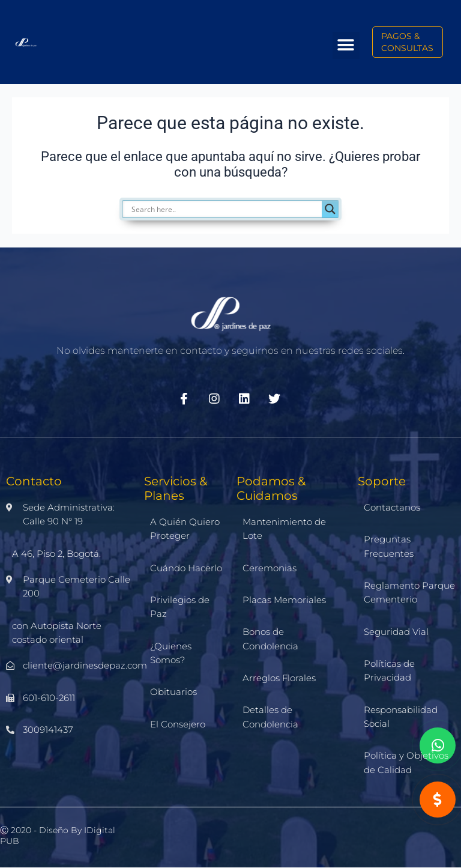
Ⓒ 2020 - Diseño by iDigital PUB (58, 836)
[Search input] (237, 209)
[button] (346, 45)
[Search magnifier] (330, 209)
